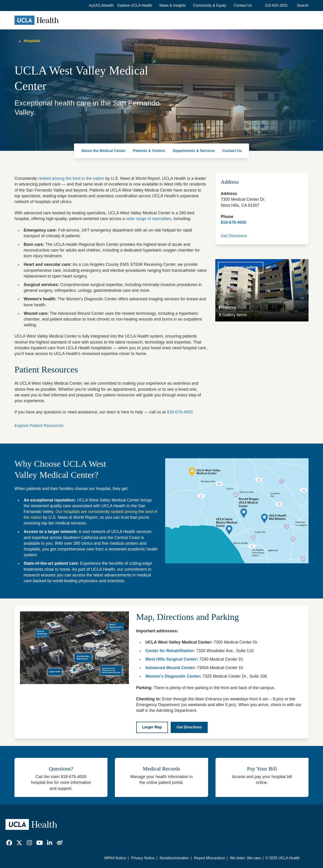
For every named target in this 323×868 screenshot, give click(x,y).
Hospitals (32, 41)
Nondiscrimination (174, 858)
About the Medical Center (103, 151)
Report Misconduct (209, 858)
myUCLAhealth (101, 5)
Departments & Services (194, 151)
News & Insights (173, 5)
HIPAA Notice (115, 858)
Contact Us (243, 5)
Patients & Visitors (149, 151)
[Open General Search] (302, 6)
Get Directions (234, 236)
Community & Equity (210, 5)
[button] (135, 6)
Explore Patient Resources (39, 426)
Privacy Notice (143, 858)
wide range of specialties (149, 219)
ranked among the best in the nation (71, 178)
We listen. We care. (246, 858)
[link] (9, 843)
